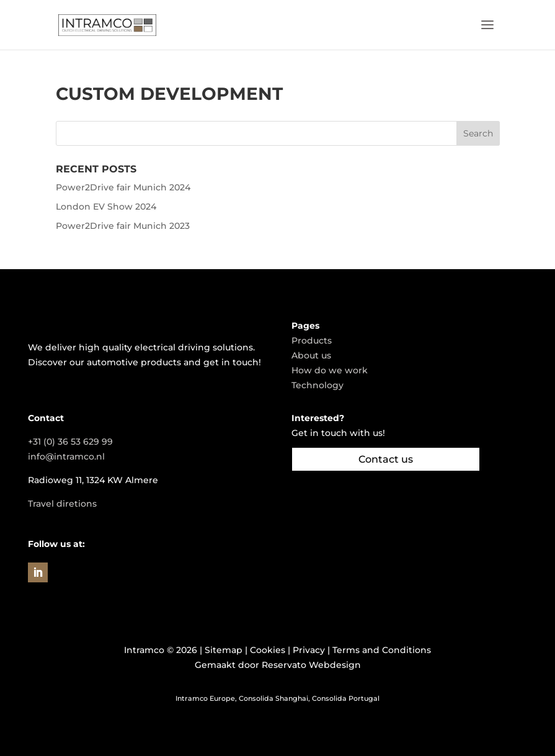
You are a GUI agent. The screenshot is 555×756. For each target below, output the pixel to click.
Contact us (386, 459)
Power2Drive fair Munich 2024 (123, 187)
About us (311, 355)
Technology (317, 385)
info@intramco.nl (66, 456)
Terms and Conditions (382, 650)
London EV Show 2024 (106, 207)
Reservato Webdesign (311, 665)
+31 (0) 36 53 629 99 (70, 442)
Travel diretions (62, 504)
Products (312, 340)
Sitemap (224, 650)
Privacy (309, 650)
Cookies (268, 650)
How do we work (330, 370)
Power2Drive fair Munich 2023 (123, 226)
